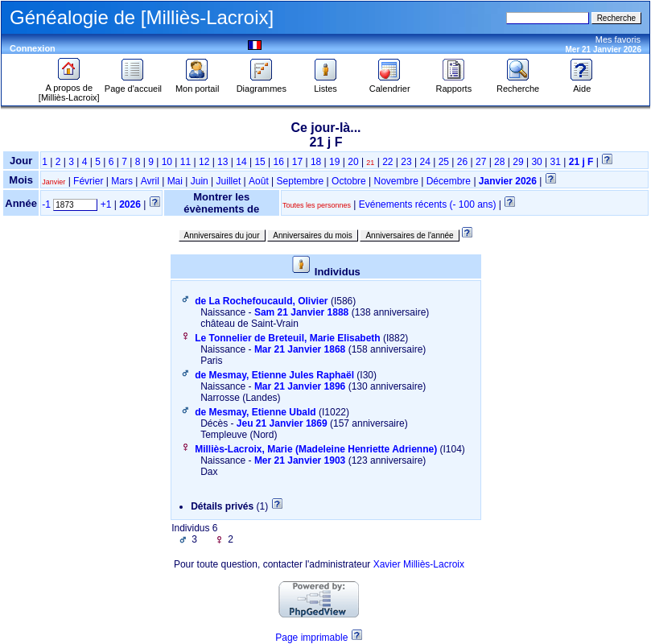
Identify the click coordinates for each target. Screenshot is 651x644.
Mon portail (197, 85)
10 (167, 162)
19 (334, 162)
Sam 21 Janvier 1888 (301, 312)
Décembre (449, 181)
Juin (200, 181)
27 (481, 162)
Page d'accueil (133, 85)
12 (204, 162)
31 (556, 162)
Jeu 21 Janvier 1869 (282, 423)
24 (424, 162)
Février (88, 181)
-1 (46, 204)
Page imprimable (311, 638)
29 (518, 162)
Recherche (518, 85)
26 (462, 162)
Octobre (349, 181)
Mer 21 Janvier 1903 (300, 460)
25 (444, 162)
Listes (326, 85)
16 (279, 162)
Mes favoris (618, 39)
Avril (150, 181)
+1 (106, 204)
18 (316, 162)
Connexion (33, 48)
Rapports (454, 85)
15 (260, 162)
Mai (175, 181)
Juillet (229, 181)
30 (536, 162)
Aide (582, 85)
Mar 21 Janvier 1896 (300, 386)
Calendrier (390, 85)
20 (353, 162)
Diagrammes (262, 85)
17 (297, 162)
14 (241, 162)
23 (406, 162)
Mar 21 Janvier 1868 (300, 349)
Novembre (396, 181)
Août (259, 181)
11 (185, 162)
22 (387, 162)
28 (499, 162)
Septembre (301, 181)
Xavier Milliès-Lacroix (419, 564)
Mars (122, 181)
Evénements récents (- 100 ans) (428, 204)
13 (222, 162)
